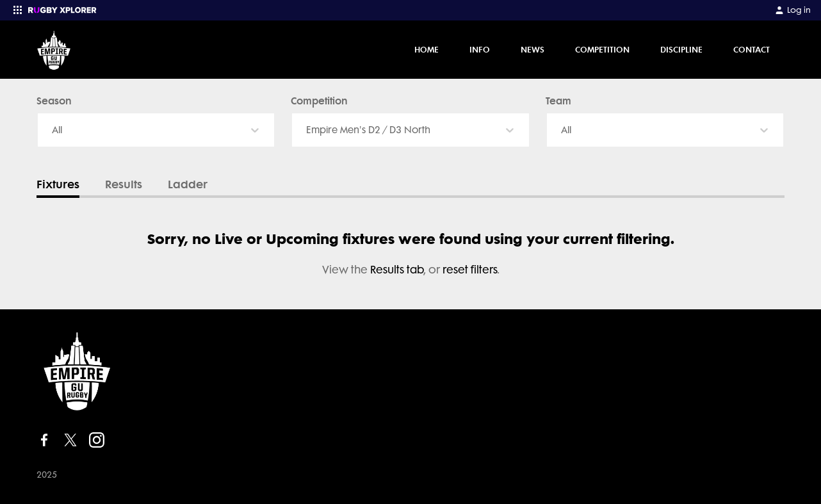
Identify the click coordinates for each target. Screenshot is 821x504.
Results (124, 184)
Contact (752, 49)
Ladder (188, 184)
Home (427, 49)
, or (406, 270)
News (532, 49)
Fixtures (58, 184)
